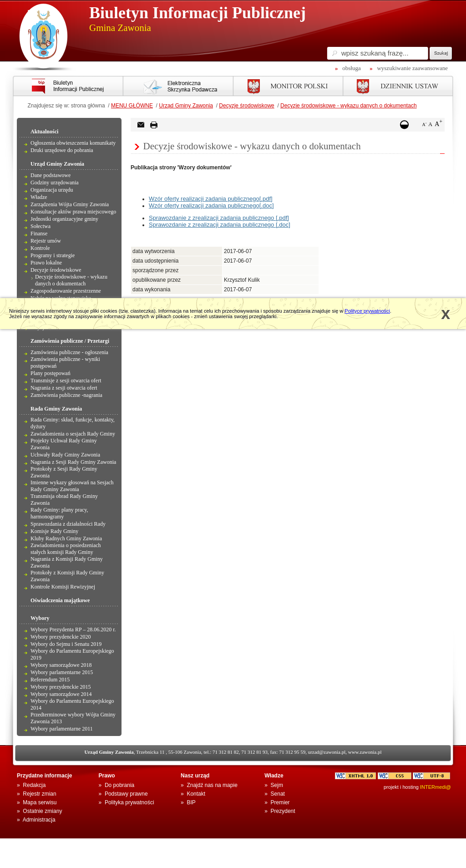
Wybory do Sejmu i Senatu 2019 (66, 644)
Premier (280, 802)
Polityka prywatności (129, 802)
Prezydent (283, 811)
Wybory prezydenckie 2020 (61, 637)
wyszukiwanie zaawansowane (412, 68)
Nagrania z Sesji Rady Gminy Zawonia (73, 462)
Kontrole (40, 248)
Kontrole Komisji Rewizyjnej (63, 587)
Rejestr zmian (39, 794)
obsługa (351, 68)
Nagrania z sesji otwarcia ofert (64, 388)
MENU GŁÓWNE (132, 106)
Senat (278, 794)
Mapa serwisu (40, 802)
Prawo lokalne (46, 263)
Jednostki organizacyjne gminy (64, 219)
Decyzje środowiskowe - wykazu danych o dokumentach (348, 106)
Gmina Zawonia (120, 28)
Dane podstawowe (51, 175)
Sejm (277, 785)
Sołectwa (41, 226)
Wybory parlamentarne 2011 (62, 729)
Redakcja (34, 785)
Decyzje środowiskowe (246, 106)
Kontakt (196, 794)
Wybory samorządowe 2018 (61, 665)
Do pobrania (119, 785)
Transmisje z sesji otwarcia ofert (66, 381)
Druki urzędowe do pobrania (62, 150)
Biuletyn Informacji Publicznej (198, 13)
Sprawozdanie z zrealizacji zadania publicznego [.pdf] (219, 218)
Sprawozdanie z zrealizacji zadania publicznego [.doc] (220, 225)
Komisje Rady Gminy (54, 531)
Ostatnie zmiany (42, 811)
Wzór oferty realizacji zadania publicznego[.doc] (211, 206)
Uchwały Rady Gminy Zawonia (65, 455)
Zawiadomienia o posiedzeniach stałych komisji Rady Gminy (66, 549)
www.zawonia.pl (365, 752)
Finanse (39, 233)
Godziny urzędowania (55, 183)
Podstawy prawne (126, 794)
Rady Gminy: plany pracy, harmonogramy (59, 513)
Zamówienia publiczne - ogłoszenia (69, 352)
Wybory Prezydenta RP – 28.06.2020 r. (73, 629)
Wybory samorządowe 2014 (61, 694)
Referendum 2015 (50, 680)
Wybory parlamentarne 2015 (62, 672)
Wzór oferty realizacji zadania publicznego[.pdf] (211, 199)
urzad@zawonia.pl (327, 752)
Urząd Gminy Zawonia (186, 106)
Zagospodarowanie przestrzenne (66, 291)
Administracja (39, 820)
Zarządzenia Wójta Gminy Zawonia (70, 204)
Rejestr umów (46, 241)
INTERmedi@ (436, 787)
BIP (191, 802)
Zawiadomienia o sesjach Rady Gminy (73, 434)
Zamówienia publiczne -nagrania (66, 395)
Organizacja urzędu (52, 190)
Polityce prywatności (367, 311)
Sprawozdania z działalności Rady (68, 524)
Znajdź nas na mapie (212, 785)
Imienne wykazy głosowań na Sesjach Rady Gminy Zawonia (72, 486)
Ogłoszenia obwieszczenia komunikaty (73, 143)
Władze (39, 197)
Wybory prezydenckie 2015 (61, 687)
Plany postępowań (51, 373)
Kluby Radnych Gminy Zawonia (66, 538)
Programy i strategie (53, 255)
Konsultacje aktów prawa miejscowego (73, 212)
